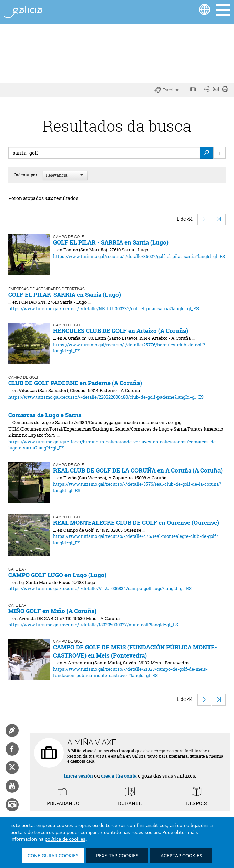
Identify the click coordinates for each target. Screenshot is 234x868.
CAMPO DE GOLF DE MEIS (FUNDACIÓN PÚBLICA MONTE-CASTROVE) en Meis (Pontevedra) (135, 651)
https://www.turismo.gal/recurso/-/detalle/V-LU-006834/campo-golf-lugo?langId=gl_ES (100, 588)
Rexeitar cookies (117, 856)
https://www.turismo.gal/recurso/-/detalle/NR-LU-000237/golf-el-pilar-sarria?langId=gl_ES (104, 308)
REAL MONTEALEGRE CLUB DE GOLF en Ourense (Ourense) (136, 523)
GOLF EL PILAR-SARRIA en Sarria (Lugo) (65, 295)
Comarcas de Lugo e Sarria (45, 415)
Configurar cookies (53, 856)
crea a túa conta (119, 776)
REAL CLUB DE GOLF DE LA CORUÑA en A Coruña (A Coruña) (138, 470)
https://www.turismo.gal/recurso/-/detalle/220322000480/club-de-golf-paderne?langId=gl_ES (106, 397)
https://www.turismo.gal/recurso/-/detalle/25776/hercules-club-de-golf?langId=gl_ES (129, 348)
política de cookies (65, 839)
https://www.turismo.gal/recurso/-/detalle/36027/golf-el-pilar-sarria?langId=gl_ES (139, 256)
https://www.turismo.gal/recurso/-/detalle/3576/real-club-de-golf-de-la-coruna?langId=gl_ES (137, 487)
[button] (170, 90)
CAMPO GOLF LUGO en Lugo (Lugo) (57, 575)
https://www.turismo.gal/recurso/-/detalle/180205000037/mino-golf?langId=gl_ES (93, 625)
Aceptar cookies (181, 856)
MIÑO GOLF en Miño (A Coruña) (52, 611)
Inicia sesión (78, 776)
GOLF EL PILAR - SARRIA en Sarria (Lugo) (111, 242)
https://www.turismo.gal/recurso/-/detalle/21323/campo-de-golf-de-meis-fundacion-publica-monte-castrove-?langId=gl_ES (130, 672)
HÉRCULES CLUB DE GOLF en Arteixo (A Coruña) (121, 331)
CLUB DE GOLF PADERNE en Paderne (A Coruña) (75, 383)
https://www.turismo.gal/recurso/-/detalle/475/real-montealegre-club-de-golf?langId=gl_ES (136, 539)
